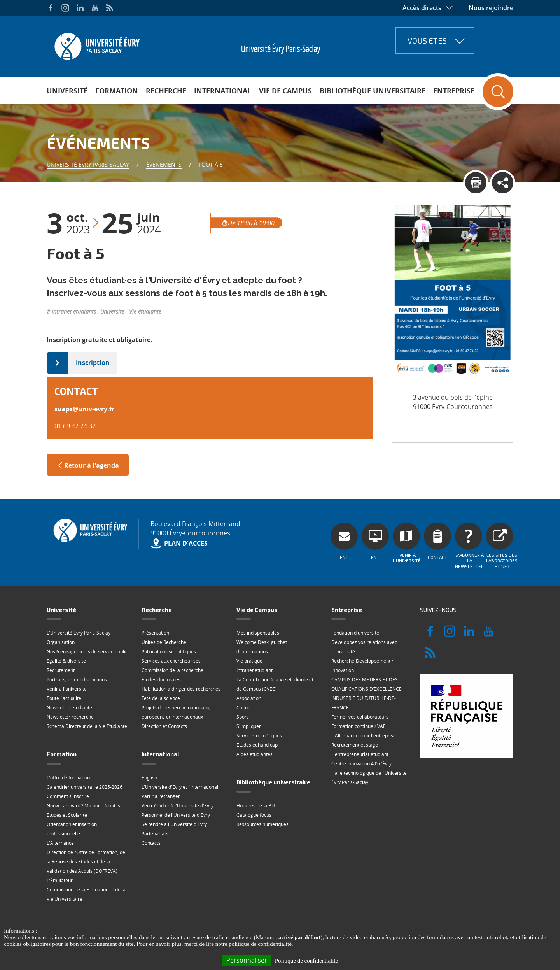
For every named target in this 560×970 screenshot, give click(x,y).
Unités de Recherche (164, 642)
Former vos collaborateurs (360, 717)
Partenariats (155, 834)
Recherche (166, 91)
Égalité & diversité (66, 661)
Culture (244, 708)
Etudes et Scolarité (67, 815)
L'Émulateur (60, 880)
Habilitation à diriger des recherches (181, 689)
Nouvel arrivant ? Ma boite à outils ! (85, 806)
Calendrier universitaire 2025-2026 (85, 787)
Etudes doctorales (161, 680)
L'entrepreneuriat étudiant (360, 754)
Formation (117, 91)
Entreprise (454, 91)
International (223, 91)
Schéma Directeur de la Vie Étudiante (87, 726)
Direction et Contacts (164, 726)
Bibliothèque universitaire (373, 91)
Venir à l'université (67, 689)
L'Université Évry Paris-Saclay (79, 633)
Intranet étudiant (255, 670)
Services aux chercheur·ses (171, 661)
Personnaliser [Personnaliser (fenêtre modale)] (247, 960)
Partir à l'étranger (161, 796)
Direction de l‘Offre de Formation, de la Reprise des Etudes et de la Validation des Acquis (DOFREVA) (86, 862)
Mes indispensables (258, 633)
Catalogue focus (254, 815)
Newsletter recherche (70, 717)
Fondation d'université (355, 633)
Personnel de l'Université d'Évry (176, 815)
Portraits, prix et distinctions (77, 680)
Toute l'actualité (64, 698)
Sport (242, 717)
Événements (164, 164)
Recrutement (61, 670)
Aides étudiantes (255, 754)
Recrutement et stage (355, 745)
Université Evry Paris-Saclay (88, 164)
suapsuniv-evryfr (84, 409)
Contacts (151, 843)
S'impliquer (249, 726)
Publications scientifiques (169, 652)
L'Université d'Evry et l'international (180, 787)
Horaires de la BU (256, 806)
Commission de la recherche (172, 670)
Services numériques (259, 736)
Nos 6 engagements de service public (87, 652)
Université (67, 91)
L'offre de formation (68, 778)
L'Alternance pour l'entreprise (364, 736)
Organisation (61, 642)
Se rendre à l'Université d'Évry (174, 824)
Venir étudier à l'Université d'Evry (178, 806)
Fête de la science (161, 698)
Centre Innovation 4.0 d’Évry (361, 764)
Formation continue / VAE (359, 726)
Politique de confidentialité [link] (306, 961)
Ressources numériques (262, 824)
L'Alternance (60, 843)
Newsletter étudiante (69, 708)
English (149, 778)
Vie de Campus (285, 91)
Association (249, 698)
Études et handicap (257, 745)
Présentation (155, 633)
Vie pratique (249, 661)
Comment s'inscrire (68, 796)
